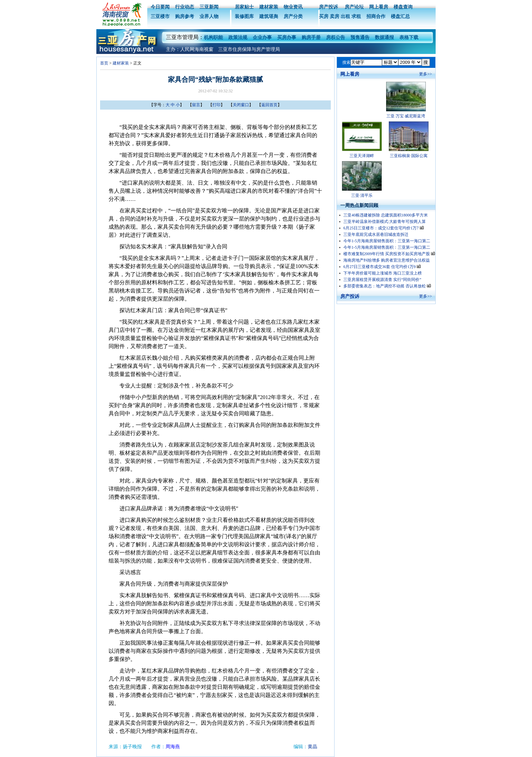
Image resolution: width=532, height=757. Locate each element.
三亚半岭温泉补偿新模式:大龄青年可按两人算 (385, 222)
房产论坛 (354, 7)
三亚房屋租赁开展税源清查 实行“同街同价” (382, 280)
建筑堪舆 (269, 16)
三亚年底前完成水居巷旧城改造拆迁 (376, 234)
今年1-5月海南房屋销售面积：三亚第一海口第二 (387, 241)
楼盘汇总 (400, 16)
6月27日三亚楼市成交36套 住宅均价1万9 (382, 267)
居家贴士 (244, 7)
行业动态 (185, 7)
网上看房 (379, 7)
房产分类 (293, 16)
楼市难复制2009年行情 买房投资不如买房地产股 (389, 254)
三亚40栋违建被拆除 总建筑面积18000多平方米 (386, 215)
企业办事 (262, 37)
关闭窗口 (241, 105)
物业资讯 (293, 7)
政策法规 (238, 37)
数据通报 (384, 37)
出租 (345, 16)
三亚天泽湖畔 (362, 156)
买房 (324, 16)
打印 (216, 105)
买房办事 (287, 37)
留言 (196, 105)
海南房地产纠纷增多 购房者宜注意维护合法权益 (387, 260)
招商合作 (376, 16)
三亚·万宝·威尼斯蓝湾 (406, 116)
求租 (356, 16)
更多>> (425, 74)
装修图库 (244, 16)
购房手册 (311, 37)
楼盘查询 (403, 7)
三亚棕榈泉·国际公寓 (409, 156)
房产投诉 (328, 7)
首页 (104, 63)
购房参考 (185, 16)
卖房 (335, 16)
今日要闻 (160, 7)
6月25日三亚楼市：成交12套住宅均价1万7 (384, 228)
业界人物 (209, 16)
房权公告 (336, 37)
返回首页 (269, 105)
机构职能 (213, 37)
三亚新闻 (209, 7)
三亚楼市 (160, 16)
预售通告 (360, 37)
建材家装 (269, 7)
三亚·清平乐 (362, 195)
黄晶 (312, 747)
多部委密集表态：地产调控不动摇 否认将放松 (387, 286)
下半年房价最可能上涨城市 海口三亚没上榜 (383, 273)
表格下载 (409, 37)
